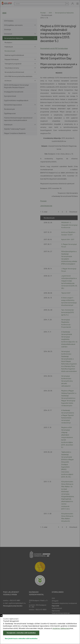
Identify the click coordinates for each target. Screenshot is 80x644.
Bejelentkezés (73, 4)
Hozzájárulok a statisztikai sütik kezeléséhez (21, 633)
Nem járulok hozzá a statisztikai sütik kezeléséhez (21, 639)
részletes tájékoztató (61, 628)
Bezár (1, 616)
